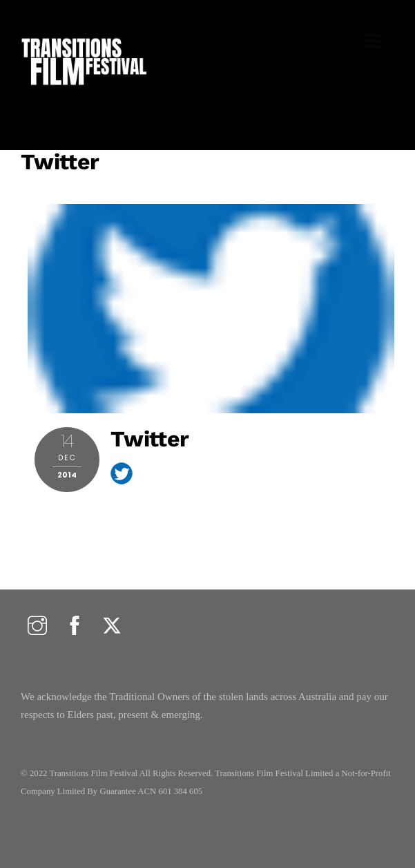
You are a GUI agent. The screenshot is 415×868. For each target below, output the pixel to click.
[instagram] (37, 626)
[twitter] (112, 626)
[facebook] (75, 626)
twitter (60, 162)
